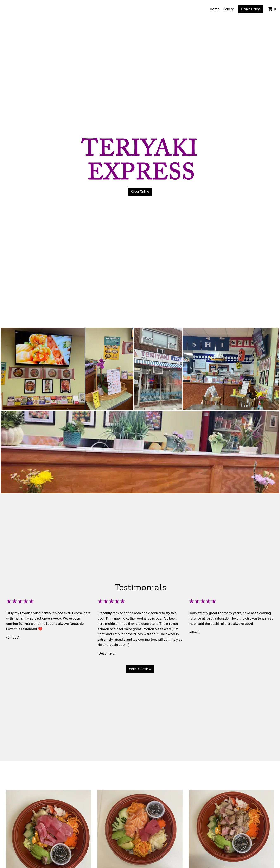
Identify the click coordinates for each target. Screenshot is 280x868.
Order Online (251, 9)
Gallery (228, 9)
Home (215, 9)
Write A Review (140, 669)
